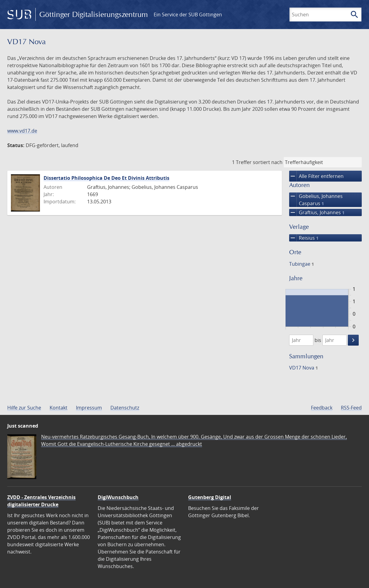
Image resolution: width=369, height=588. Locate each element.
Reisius (304, 238)
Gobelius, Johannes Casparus (316, 200)
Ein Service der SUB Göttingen (188, 15)
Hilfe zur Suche (24, 408)
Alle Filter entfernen (316, 176)
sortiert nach (268, 162)
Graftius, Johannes (317, 212)
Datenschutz (125, 408)
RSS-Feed (351, 408)
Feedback (322, 408)
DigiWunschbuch (118, 497)
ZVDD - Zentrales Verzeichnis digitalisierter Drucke (41, 501)
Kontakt (59, 408)
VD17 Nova (304, 368)
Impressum (89, 408)
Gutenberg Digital (210, 497)
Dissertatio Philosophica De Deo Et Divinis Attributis (106, 178)
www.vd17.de (22, 131)
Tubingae (302, 264)
